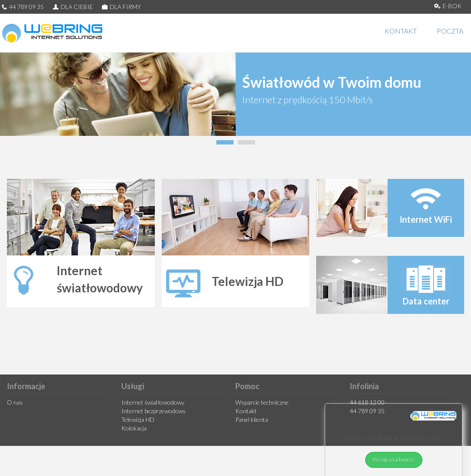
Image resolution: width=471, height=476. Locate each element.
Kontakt (246, 411)
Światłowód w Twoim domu (332, 82)
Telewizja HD (138, 419)
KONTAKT (401, 31)
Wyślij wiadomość (394, 461)
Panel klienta (252, 419)
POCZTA (450, 31)
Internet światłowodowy (153, 402)
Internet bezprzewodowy (154, 411)
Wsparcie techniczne (262, 402)
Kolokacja (134, 428)
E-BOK (448, 6)
